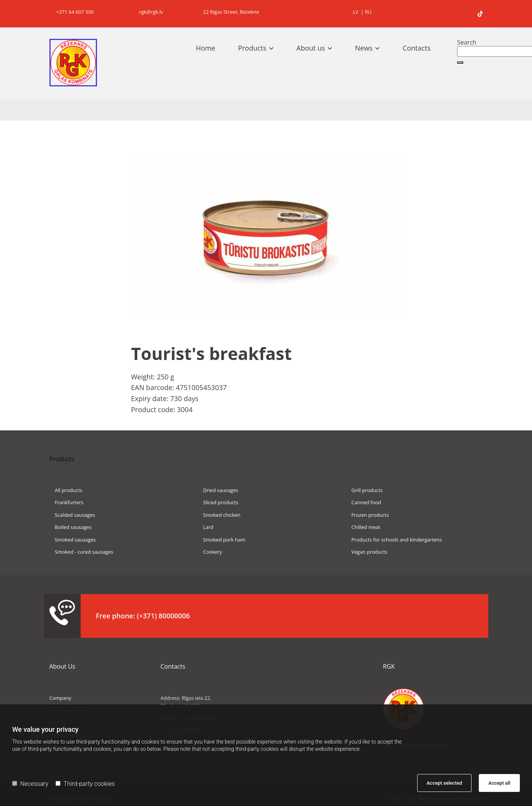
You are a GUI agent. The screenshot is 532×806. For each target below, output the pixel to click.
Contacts (417, 48)
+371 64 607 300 (72, 12)
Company (60, 698)
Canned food (363, 502)
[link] (260, 48)
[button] (460, 62)
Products (252, 48)
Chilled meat (363, 527)
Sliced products (218, 502)
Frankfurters (67, 502)
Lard (205, 527)
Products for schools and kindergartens (394, 540)
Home (206, 48)
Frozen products (367, 515)
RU (368, 12)
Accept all (499, 783)
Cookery (210, 552)
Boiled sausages (71, 527)
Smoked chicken (219, 515)
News (364, 48)
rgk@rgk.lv (147, 12)
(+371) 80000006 (164, 616)
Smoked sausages (73, 540)
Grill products (364, 490)
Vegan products (366, 552)
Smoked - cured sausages (81, 552)
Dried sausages (218, 490)
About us (311, 48)
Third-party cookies (85, 784)
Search (467, 42)
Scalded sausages (72, 515)
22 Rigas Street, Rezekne (229, 12)
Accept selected (444, 783)
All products (66, 490)
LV (356, 12)
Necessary (30, 784)
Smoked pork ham (221, 540)
